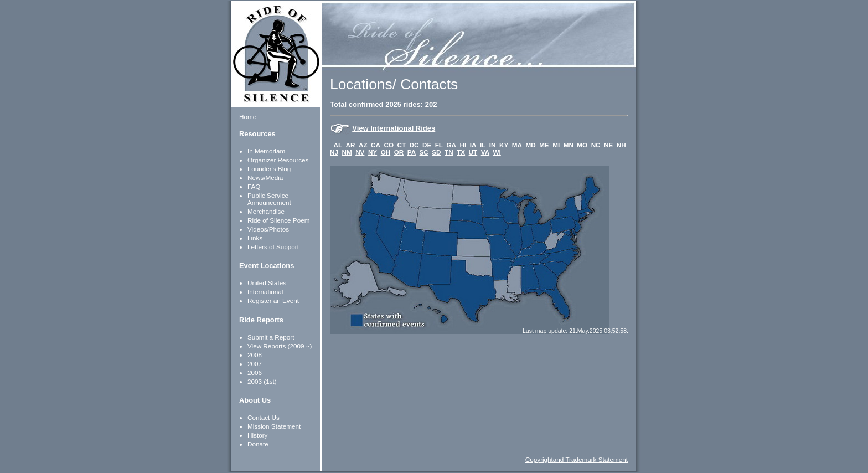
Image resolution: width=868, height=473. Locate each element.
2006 (255, 372)
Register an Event (273, 300)
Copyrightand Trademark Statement (577, 459)
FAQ (254, 186)
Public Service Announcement (269, 199)
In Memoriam (266, 151)
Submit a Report (271, 337)
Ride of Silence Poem (278, 220)
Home (248, 117)
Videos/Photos (268, 229)
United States (267, 283)
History (257, 435)
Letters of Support (273, 247)
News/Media (265, 178)
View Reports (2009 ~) (280, 346)
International (265, 292)
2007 (255, 364)
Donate (258, 444)
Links (255, 238)
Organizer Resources (278, 160)
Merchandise (266, 211)
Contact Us (263, 417)
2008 (255, 355)
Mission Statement (274, 426)
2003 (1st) (262, 381)
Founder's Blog (269, 169)
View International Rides (394, 128)
